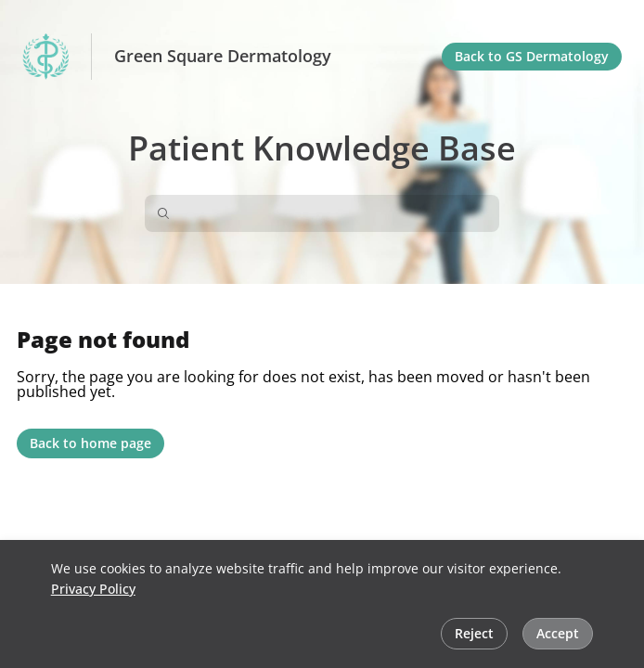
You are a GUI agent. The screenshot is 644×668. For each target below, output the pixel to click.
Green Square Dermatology (223, 57)
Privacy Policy (93, 589)
